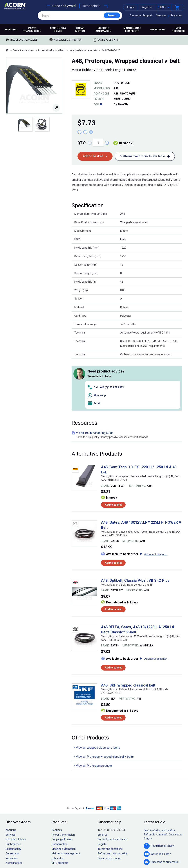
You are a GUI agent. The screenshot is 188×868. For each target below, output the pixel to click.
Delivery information (109, 806)
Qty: (82, 143)
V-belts (62, 50)
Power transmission (32, 30)
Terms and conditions (110, 797)
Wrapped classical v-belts (84, 50)
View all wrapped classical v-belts (98, 696)
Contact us (158, 858)
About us (11, 778)
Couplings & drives (58, 30)
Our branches (13, 792)
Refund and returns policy (113, 802)
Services (161, 15)
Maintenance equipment (132, 30)
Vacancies (11, 806)
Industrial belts (46, 50)
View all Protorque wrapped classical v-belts (105, 705)
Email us (103, 783)
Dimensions (92, 6)
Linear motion (80, 30)
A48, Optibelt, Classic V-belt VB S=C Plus (135, 529)
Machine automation (103, 30)
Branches (176, 15)
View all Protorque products (94, 714)
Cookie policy (98, 854)
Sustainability (13, 797)
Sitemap (69, 854)
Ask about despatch (156, 502)
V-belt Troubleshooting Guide (128, 383)
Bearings (11, 30)
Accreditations (14, 811)
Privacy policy (82, 854)
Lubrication (158, 30)
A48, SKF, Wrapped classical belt (128, 633)
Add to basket (93, 156)
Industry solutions (16, 787)
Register (147, 7)
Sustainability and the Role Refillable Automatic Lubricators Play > (163, 783)
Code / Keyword (64, 6)
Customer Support (141, 15)
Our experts (12, 802)
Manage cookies (115, 854)
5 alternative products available (143, 156)
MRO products (178, 30)
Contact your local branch (112, 787)
